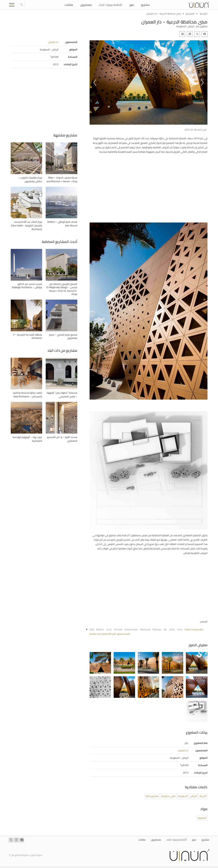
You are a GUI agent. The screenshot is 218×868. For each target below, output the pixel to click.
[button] (204, 34)
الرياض (194, 796)
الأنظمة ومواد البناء (110, 5)
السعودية (183, 796)
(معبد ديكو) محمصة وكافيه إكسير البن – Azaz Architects (28, 395)
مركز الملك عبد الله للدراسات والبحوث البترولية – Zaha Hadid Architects (27, 225)
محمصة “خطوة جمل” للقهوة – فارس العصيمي (62, 395)
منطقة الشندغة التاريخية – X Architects (28, 336)
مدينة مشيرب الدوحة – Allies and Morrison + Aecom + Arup (62, 179)
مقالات (69, 5)
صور (132, 5)
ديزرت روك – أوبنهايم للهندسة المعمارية (27, 439)
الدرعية (203, 796)
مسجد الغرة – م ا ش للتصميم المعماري (62, 439)
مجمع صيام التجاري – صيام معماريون (63, 336)
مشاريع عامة (152, 796)
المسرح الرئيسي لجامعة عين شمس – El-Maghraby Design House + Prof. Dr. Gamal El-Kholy (62, 289)
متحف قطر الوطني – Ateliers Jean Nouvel (62, 224)
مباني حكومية (168, 796)
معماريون (86, 5)
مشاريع (145, 5)
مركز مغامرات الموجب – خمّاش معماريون (30, 179)
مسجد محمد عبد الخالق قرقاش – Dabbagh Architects (27, 286)
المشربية (202, 818)
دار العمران (53, 42)
